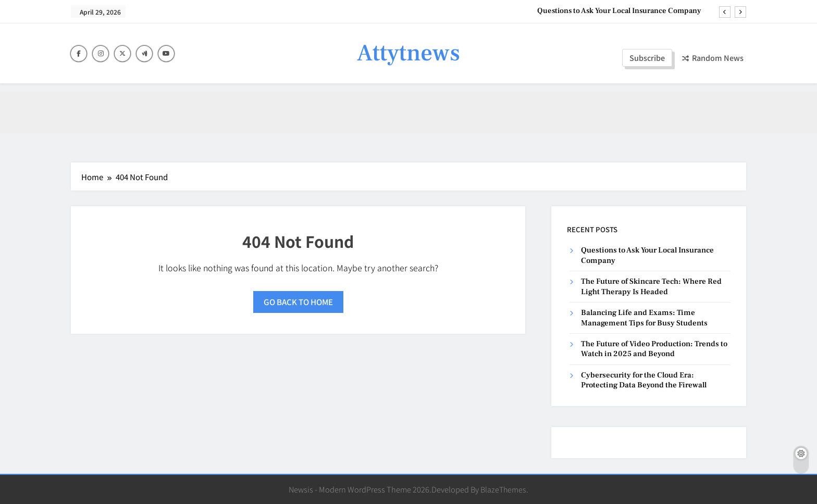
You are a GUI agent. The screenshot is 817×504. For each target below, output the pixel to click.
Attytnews (408, 53)
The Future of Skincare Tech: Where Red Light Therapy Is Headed (651, 286)
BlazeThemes (503, 489)
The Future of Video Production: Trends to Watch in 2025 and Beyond (654, 349)
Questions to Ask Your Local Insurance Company (619, 11)
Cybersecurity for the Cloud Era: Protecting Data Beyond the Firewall (644, 380)
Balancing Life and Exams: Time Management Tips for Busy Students (644, 318)
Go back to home (298, 302)
